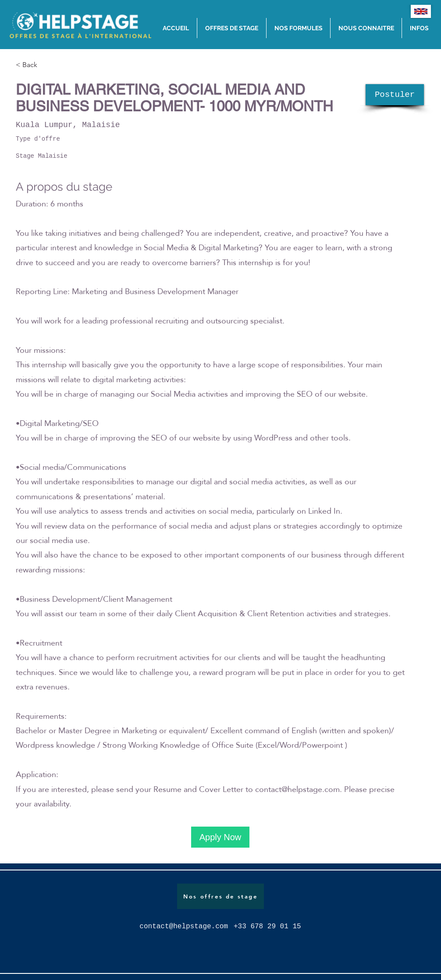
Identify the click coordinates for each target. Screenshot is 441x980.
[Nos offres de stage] (220, 896)
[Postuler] (395, 95)
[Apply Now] (220, 837)
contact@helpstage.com (297, 789)
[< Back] (47, 65)
